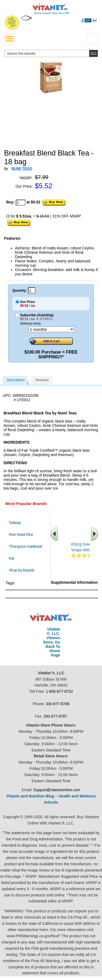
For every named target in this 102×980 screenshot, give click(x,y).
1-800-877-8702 (59, 691)
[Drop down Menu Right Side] (92, 38)
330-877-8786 (58, 704)
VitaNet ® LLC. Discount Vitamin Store (51, 617)
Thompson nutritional (25, 546)
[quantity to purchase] (21, 203)
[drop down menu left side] (10, 39)
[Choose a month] (51, 329)
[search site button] (93, 53)
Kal (11, 558)
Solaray (15, 522)
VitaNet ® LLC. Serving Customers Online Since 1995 (51, 9)
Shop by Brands (23, 570)
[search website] (51, 53)
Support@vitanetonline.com (57, 790)
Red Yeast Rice (21, 534)
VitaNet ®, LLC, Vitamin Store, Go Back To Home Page (52, 642)
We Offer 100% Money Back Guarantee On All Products (12, 23)
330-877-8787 (55, 716)
